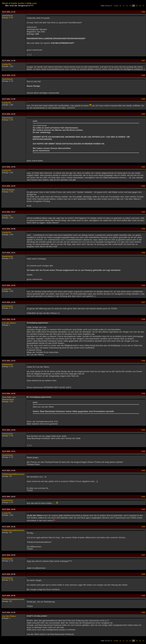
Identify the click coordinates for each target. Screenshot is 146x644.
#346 (143, 527)
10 (120, 6)
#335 (143, 253)
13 (130, 6)
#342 (143, 451)
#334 (143, 229)
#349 (143, 596)
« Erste (116, 6)
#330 (143, 114)
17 (143, 6)
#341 (143, 430)
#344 (143, 497)
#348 (143, 574)
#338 (143, 319)
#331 (143, 167)
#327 (143, 61)
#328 (143, 75)
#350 (143, 612)
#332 (143, 186)
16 (140, 6)
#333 (143, 212)
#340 (143, 394)
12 (127, 6)
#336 (143, 285)
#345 (143, 509)
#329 (143, 99)
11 (124, 6)
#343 (143, 470)
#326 (143, 12)
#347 (143, 555)
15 (137, 6)
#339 (143, 361)
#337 (143, 302)
